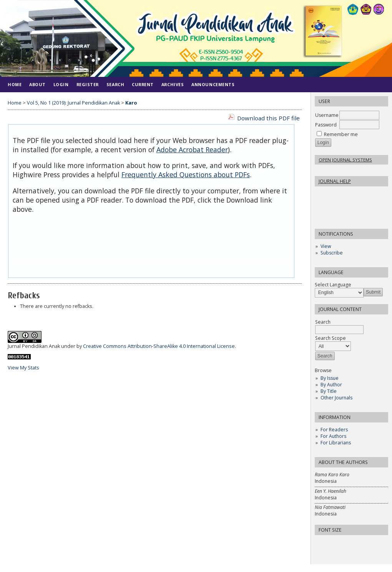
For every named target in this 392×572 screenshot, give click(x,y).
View (326, 246)
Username (327, 115)
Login (61, 84)
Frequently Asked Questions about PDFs (186, 175)
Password (326, 125)
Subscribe (332, 253)
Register (88, 84)
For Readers (334, 430)
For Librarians (336, 443)
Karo (131, 103)
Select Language (333, 285)
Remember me (341, 134)
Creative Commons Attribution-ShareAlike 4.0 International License (159, 346)
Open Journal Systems (345, 160)
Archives (173, 84)
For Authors (333, 436)
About (37, 84)
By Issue (330, 378)
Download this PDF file (268, 118)
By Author (331, 385)
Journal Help (335, 181)
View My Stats (23, 368)
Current (143, 84)
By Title (329, 391)
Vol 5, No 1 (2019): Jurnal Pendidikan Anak (73, 103)
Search (115, 84)
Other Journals (336, 398)
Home (15, 84)
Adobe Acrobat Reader (192, 150)
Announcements (213, 84)
